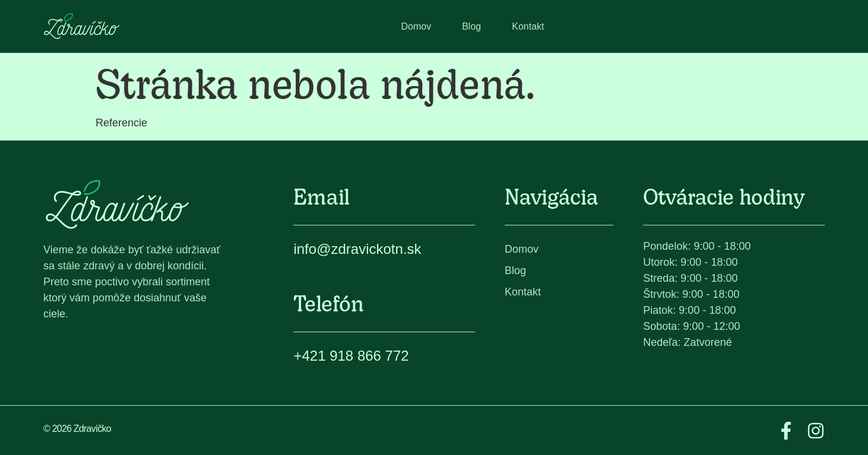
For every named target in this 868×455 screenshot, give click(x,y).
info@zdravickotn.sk (357, 249)
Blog (471, 26)
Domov (416, 26)
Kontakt (528, 26)
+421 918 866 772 (351, 356)
